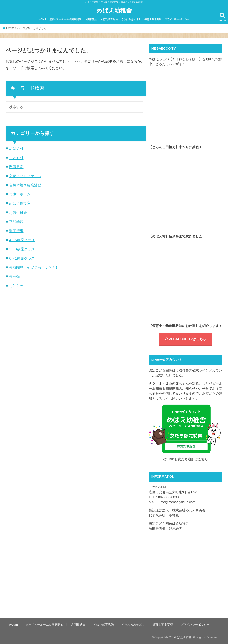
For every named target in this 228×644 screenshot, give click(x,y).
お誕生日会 (18, 212)
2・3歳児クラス (22, 249)
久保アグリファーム (25, 176)
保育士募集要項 (153, 19)
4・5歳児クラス (22, 240)
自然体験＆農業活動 (25, 185)
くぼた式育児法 (109, 19)
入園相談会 (91, 19)
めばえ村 (16, 148)
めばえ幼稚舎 (114, 10)
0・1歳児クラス (22, 258)
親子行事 (16, 231)
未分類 (14, 276)
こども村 (16, 158)
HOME (42, 19)
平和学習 (16, 221)
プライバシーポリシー (177, 19)
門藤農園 (16, 167)
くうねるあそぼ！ (131, 19)
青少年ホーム (20, 194)
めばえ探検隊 (20, 203)
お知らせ (16, 285)
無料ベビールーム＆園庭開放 (65, 19)
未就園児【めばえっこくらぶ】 (34, 267)
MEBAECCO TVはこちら (186, 339)
